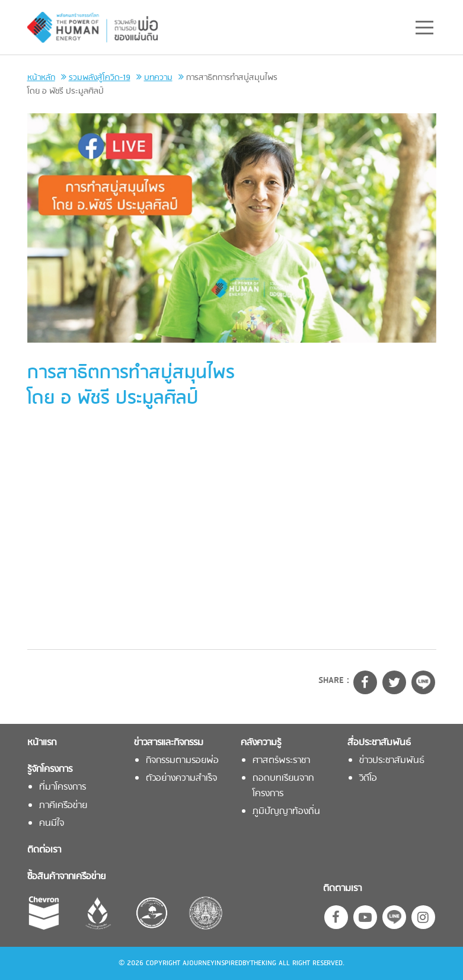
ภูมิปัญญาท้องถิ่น (286, 812)
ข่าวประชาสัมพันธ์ (392, 761)
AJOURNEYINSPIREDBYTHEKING (229, 963)
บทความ (158, 78)
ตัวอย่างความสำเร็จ (181, 779)
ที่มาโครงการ (63, 788)
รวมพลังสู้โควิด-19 (100, 78)
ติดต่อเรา (44, 850)
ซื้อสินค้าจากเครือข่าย (66, 877)
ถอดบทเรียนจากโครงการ (283, 786)
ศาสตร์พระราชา (281, 761)
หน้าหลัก (41, 78)
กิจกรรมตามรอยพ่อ (182, 761)
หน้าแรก (42, 743)
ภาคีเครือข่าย (63, 806)
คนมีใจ (52, 824)
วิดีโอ (368, 779)
